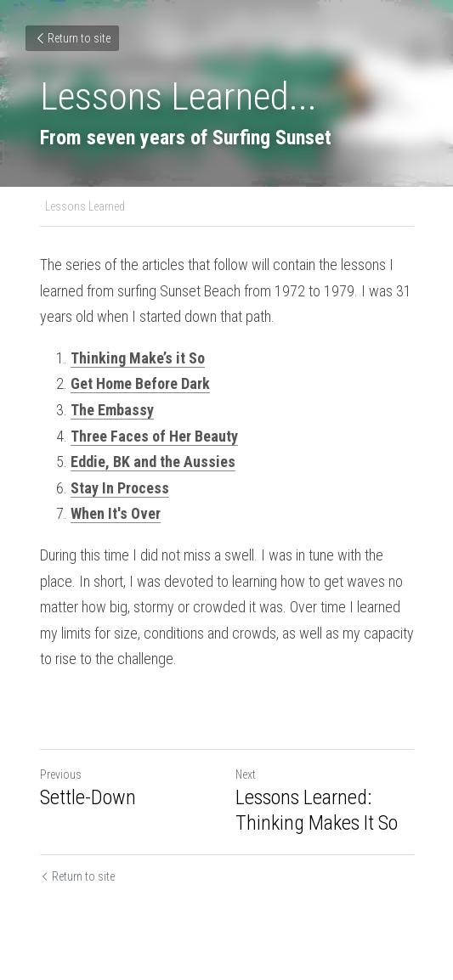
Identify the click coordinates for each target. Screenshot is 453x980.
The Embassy (112, 410)
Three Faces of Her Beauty (154, 436)
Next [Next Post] (246, 774)
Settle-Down (88, 797)
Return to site (72, 38)
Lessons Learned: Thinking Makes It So (317, 810)
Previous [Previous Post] (61, 774)
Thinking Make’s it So (138, 358)
